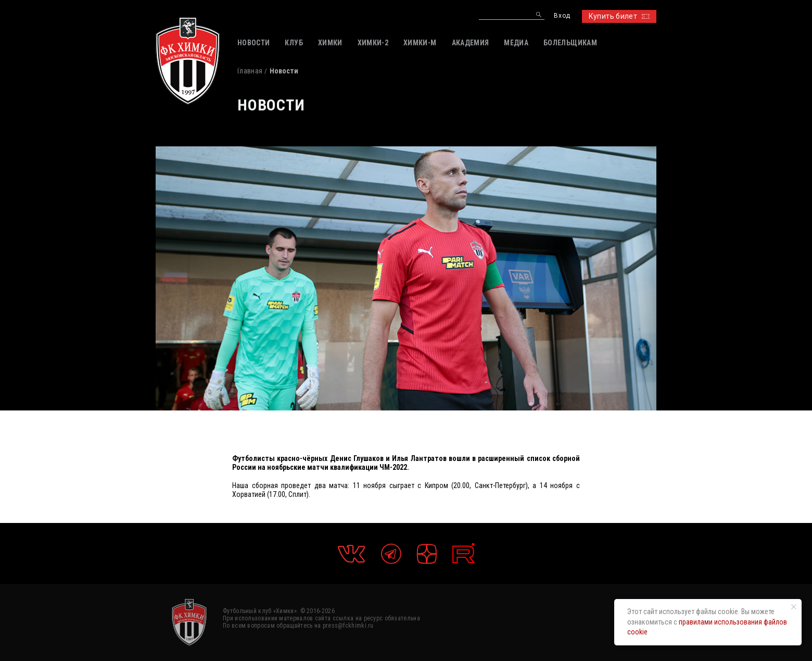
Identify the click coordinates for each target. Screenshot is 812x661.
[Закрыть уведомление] (794, 607)
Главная (250, 71)
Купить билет (619, 16)
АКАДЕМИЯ (471, 43)
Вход (562, 16)
